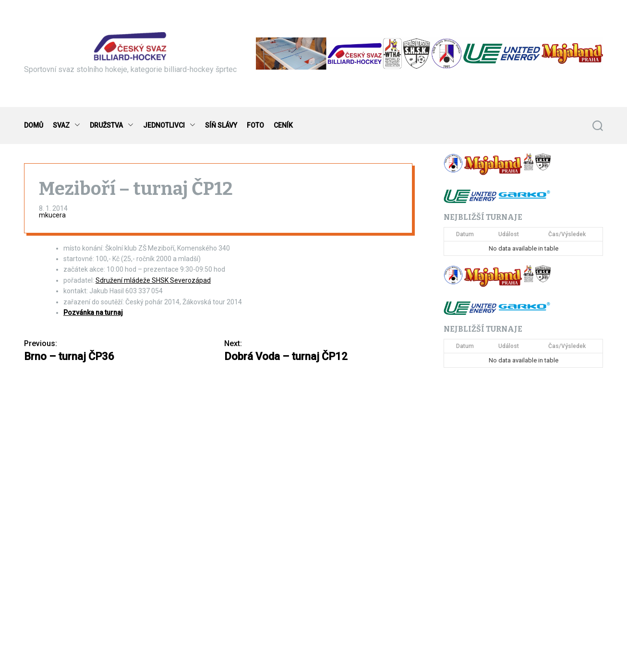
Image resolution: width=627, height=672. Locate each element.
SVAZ (66, 126)
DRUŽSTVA (112, 126)
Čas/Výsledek (567, 234)
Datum (465, 234)
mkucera (52, 215)
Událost (509, 234)
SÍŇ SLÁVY (221, 125)
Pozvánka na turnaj (93, 312)
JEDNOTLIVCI (169, 126)
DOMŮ (34, 125)
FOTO (255, 125)
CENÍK (283, 125)
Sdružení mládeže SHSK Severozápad (153, 280)
